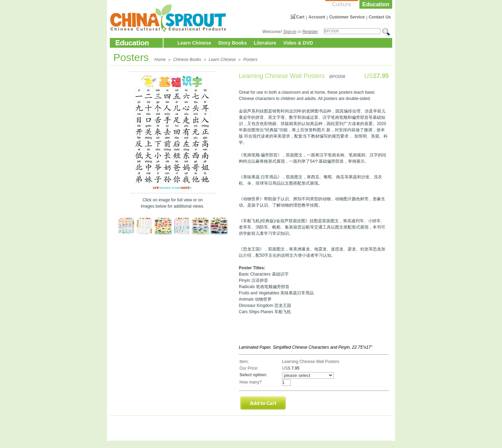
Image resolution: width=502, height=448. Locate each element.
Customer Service (347, 17)
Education (376, 4)
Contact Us (380, 17)
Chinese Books (187, 60)
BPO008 (337, 77)
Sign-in (290, 32)
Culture (342, 4)
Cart (300, 17)
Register (310, 32)
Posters (250, 60)
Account (317, 17)
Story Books (232, 43)
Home (160, 60)
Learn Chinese (194, 43)
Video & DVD (298, 43)
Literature (265, 43)
